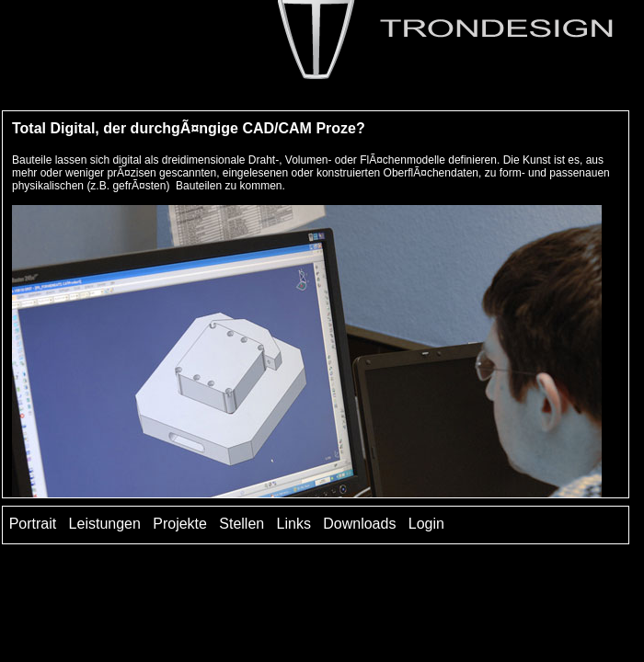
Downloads (359, 524)
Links (294, 524)
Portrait (33, 524)
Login (426, 524)
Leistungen (105, 524)
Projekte (180, 524)
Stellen (241, 524)
